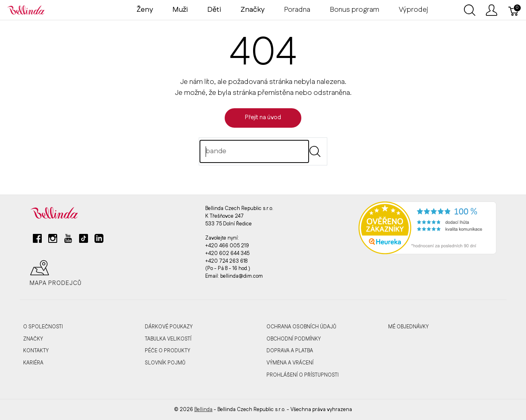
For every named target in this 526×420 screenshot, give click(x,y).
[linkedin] (99, 242)
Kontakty (36, 351)
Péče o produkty (167, 351)
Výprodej (413, 10)
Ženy (145, 10)
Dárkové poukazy (169, 327)
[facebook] (37, 242)
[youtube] (68, 242)
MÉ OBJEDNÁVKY (408, 327)
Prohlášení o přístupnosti (303, 375)
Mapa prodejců (56, 273)
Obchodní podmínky (294, 339)
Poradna (297, 10)
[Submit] (315, 151)
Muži (180, 10)
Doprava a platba (290, 351)
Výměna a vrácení (290, 363)
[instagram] (53, 242)
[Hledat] (254, 151)
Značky (33, 339)
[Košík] (514, 10)
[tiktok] (84, 242)
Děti (214, 10)
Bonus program (354, 10)
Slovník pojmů (165, 363)
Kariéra (33, 363)
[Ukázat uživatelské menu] (492, 10)
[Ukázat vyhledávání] (470, 10)
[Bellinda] (26, 10)
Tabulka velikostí (168, 339)
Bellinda (203, 409)
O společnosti (43, 327)
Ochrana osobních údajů (301, 327)
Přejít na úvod (263, 118)
